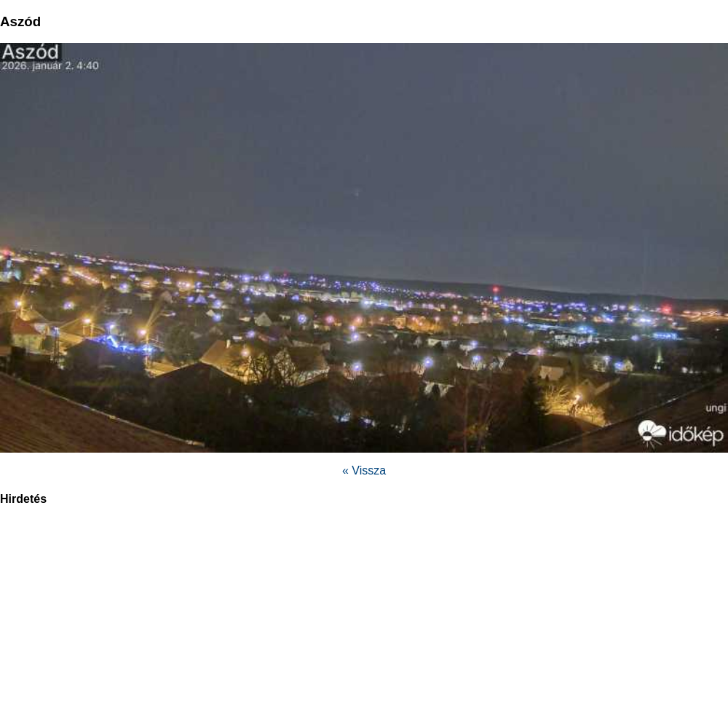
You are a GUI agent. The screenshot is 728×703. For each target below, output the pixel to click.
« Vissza (364, 470)
